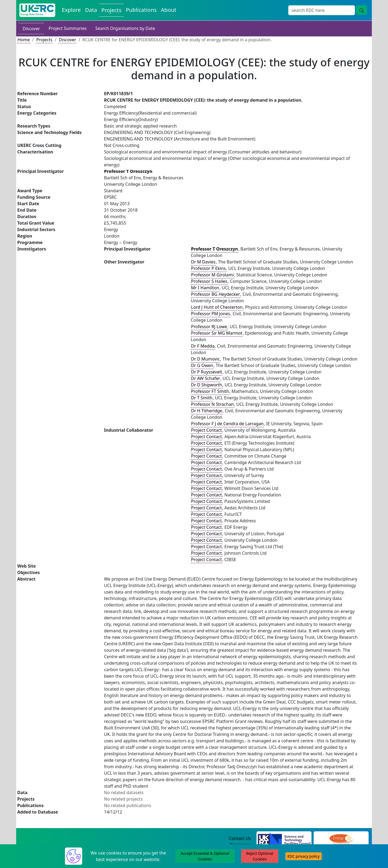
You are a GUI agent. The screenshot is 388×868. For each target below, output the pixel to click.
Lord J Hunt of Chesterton (217, 307)
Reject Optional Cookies (260, 856)
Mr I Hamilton (205, 288)
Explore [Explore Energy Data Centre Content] (71, 10)
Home (24, 40)
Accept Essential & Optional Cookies (205, 856)
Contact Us (240, 838)
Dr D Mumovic (205, 359)
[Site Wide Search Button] (362, 10)
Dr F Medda (203, 346)
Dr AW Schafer (206, 378)
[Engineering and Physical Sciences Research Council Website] (341, 839)
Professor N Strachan (212, 404)
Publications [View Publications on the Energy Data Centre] (141, 10)
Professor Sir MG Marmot (217, 333)
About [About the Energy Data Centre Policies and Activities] (169, 10)
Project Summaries (67, 28)
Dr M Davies (203, 262)
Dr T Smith (202, 398)
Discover (31, 29)
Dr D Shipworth (207, 385)
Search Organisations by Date (125, 28)
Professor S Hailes (209, 281)
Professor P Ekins (208, 268)
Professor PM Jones (211, 314)
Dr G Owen (202, 365)
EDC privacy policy (304, 856)
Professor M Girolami (212, 275)
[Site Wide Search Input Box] (322, 10)
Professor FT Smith (210, 391)
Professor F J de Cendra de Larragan (227, 424)
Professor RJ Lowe (209, 327)
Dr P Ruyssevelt (207, 372)
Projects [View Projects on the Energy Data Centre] (111, 10)
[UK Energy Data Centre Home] (37, 10)
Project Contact (206, 430)
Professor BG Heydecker (216, 294)
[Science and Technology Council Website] (284, 839)
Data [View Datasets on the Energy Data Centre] (91, 10)
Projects (44, 40)
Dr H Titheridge (207, 411)
